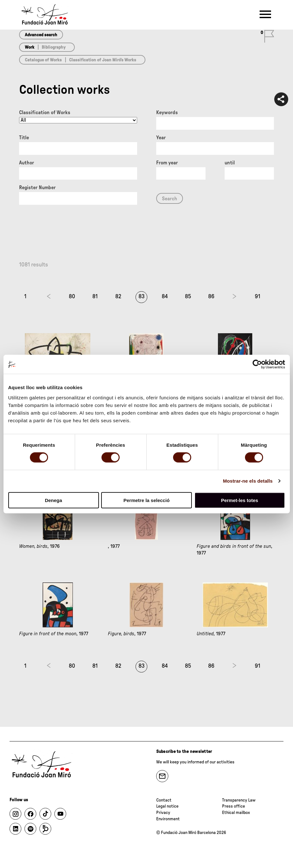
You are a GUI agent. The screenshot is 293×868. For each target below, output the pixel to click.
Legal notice (167, 806)
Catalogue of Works (43, 60)
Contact (164, 800)
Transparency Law (239, 800)
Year (161, 138)
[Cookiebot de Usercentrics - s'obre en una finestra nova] (257, 364)
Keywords (167, 113)
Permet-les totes (240, 500)
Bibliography (54, 47)
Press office (234, 806)
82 (118, 297)
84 (165, 297)
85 (188, 297)
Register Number (37, 188)
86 (211, 297)
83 (142, 297)
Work (30, 47)
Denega (53, 500)
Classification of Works (45, 113)
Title (24, 138)
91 (258, 297)
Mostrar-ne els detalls (248, 481)
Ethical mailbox (236, 813)
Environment (168, 819)
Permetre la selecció (146, 500)
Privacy (163, 813)
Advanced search (41, 35)
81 (95, 297)
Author (27, 163)
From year (167, 163)
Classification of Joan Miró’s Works (103, 60)
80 (72, 297)
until (230, 163)
